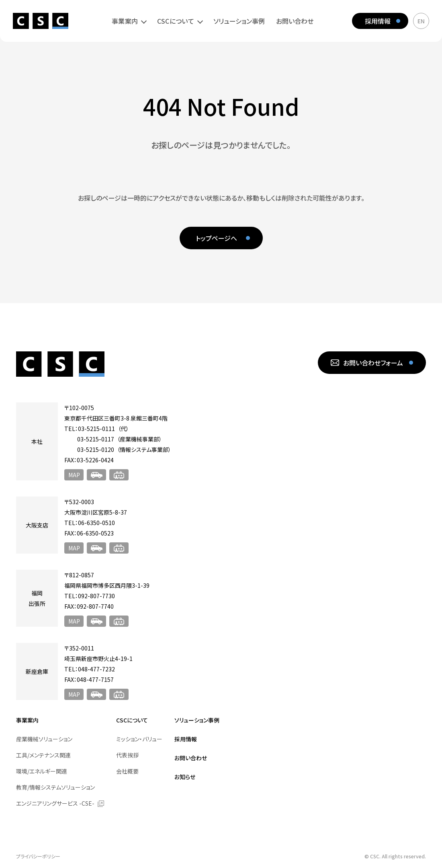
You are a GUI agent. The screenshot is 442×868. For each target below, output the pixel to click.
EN (421, 21)
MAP (74, 475)
